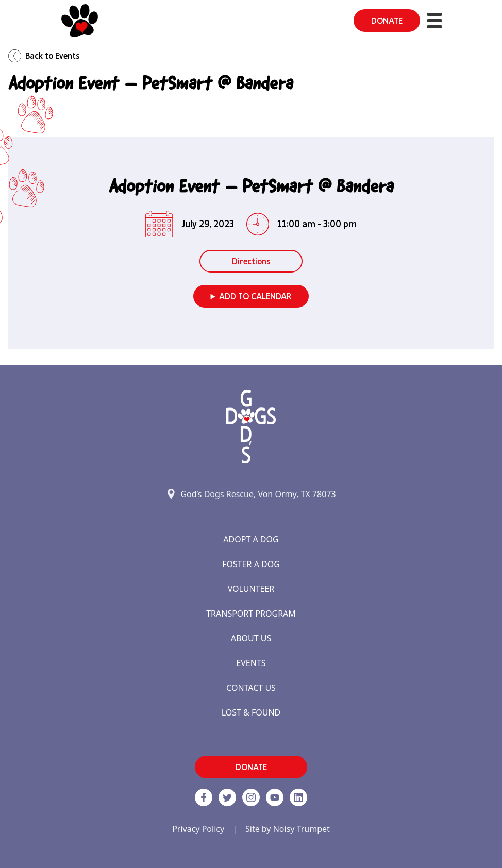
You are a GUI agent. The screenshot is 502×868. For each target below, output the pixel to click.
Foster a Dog (251, 564)
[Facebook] (204, 797)
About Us (251, 638)
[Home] (80, 21)
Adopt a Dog (251, 539)
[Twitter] (227, 797)
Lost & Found (251, 712)
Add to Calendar (255, 296)
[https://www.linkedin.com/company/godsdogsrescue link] (298, 797)
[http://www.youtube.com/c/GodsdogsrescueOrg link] (275, 797)
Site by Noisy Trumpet (288, 829)
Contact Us (251, 688)
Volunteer (251, 589)
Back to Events (44, 56)
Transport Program (251, 614)
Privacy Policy (198, 829)
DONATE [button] (387, 21)
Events (251, 663)
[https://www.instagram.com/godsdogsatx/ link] (251, 797)
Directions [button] (251, 261)
